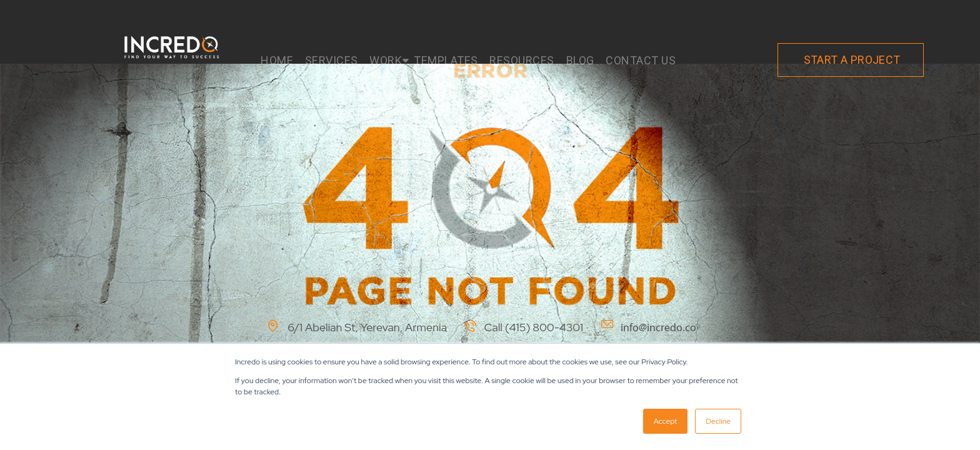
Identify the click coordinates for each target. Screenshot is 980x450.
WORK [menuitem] (386, 60)
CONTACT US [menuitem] (641, 60)
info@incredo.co (658, 328)
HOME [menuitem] (277, 60)
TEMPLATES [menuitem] (446, 60)
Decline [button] (718, 421)
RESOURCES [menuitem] (522, 60)
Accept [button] (666, 421)
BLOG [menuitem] (580, 60)
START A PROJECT (852, 60)
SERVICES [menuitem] (332, 60)
